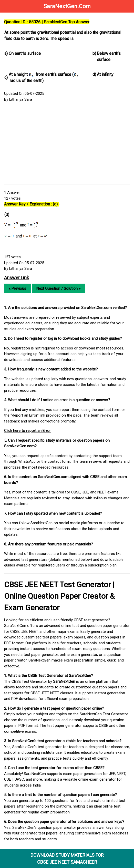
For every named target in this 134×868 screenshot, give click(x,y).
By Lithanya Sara (18, 99)
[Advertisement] (67, 143)
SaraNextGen (64, 681)
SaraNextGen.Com (67, 6)
